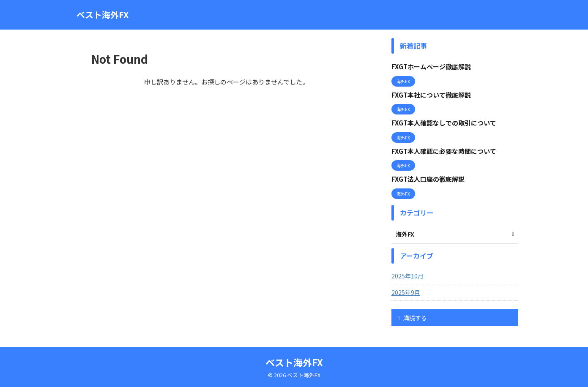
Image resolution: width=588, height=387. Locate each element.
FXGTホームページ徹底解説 (431, 67)
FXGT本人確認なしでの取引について (444, 123)
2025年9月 (406, 292)
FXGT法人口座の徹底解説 (428, 179)
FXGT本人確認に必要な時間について (444, 151)
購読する (412, 318)
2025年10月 (407, 276)
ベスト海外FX (103, 15)
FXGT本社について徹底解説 (431, 95)
